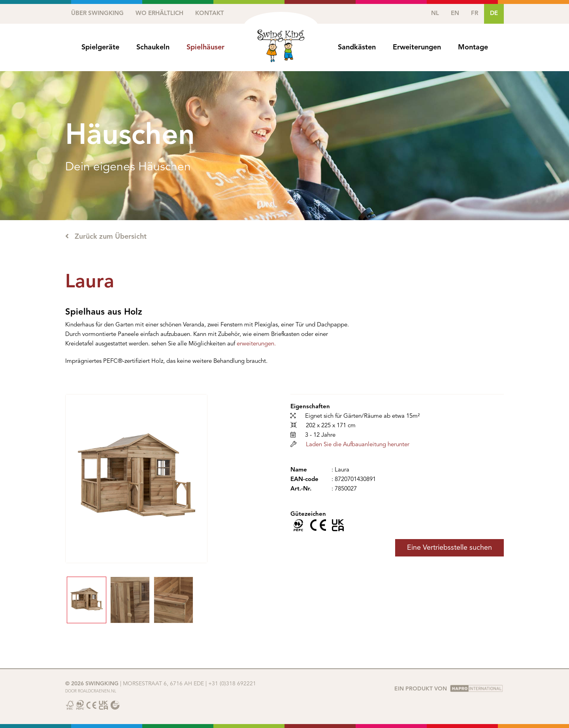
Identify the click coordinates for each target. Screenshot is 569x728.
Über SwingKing (97, 14)
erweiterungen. (256, 344)
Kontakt (210, 14)
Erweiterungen (417, 47)
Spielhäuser (205, 47)
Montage (473, 47)
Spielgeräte (100, 47)
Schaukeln (153, 47)
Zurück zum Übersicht (106, 236)
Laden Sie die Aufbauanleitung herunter (358, 445)
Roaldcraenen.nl (97, 691)
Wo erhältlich (159, 14)
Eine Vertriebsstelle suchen (449, 548)
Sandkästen (357, 47)
